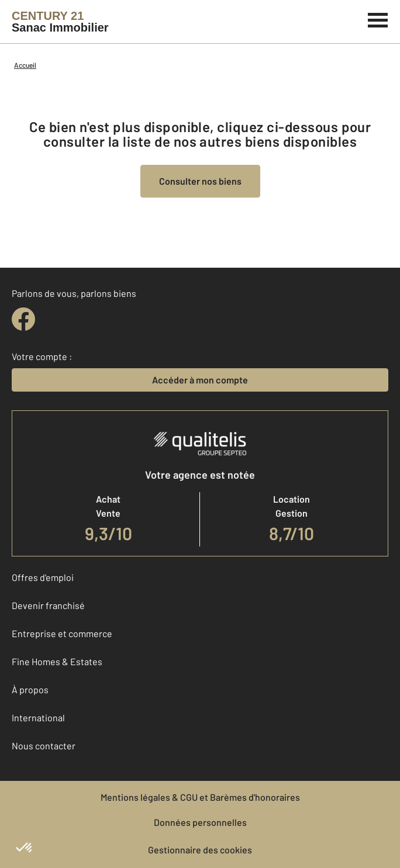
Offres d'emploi (43, 577)
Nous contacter (44, 746)
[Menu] (378, 19)
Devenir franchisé (48, 605)
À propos (30, 689)
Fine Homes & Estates (57, 661)
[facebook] (23, 319)
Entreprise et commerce (62, 633)
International (38, 717)
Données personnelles (200, 822)
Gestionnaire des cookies (200, 850)
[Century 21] (60, 22)
